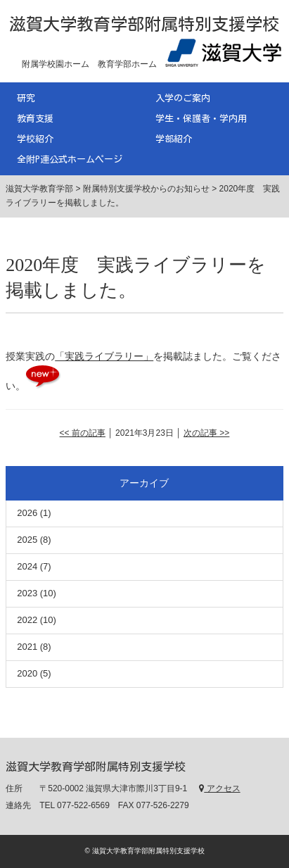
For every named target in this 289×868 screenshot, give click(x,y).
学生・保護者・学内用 (201, 119)
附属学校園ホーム (56, 64)
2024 (27, 566)
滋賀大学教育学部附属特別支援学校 (144, 24)
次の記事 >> (206, 433)
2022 (27, 620)
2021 (27, 647)
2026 (27, 513)
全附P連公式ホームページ (70, 159)
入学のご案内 (183, 98)
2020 (27, 673)
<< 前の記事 (83, 433)
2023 (27, 593)
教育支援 (35, 119)
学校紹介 (35, 139)
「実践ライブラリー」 (104, 356)
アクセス (219, 788)
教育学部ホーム (127, 64)
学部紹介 (174, 139)
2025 (27, 540)
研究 (26, 98)
